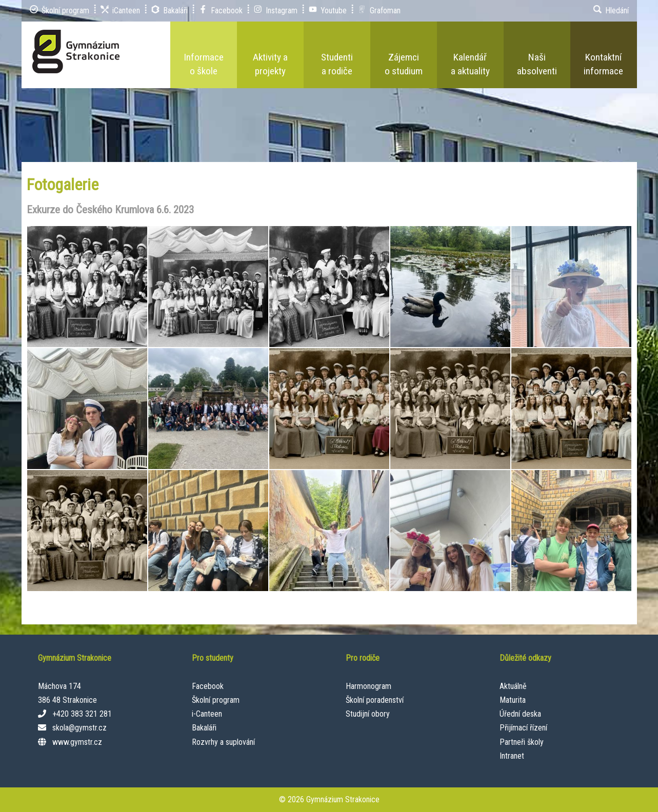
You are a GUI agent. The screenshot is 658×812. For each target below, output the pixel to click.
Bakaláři (204, 728)
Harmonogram (368, 686)
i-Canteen (207, 714)
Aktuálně (513, 686)
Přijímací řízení (523, 728)
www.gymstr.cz (77, 742)
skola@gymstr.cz (79, 728)
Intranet (512, 756)
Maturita (513, 700)
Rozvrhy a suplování (223, 742)
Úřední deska (520, 714)
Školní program (216, 700)
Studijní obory (368, 714)
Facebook (208, 686)
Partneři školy (522, 742)
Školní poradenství (375, 700)
